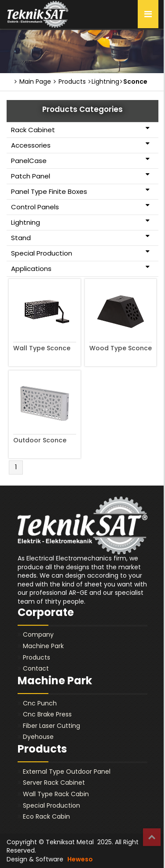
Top (152, 837)
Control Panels (80, 207)
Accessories (80, 145)
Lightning (80, 222)
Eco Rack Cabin (46, 816)
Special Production (80, 253)
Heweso (80, 859)
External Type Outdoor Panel (67, 772)
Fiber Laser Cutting (51, 726)
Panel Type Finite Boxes (80, 191)
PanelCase (80, 160)
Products (70, 82)
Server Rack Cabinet (54, 783)
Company (38, 634)
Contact (36, 668)
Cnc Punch (40, 703)
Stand (80, 237)
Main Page (33, 82)
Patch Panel (80, 176)
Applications (80, 268)
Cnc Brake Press (47, 714)
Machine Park (43, 646)
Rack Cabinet (80, 130)
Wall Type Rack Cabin (56, 794)
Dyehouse (38, 737)
